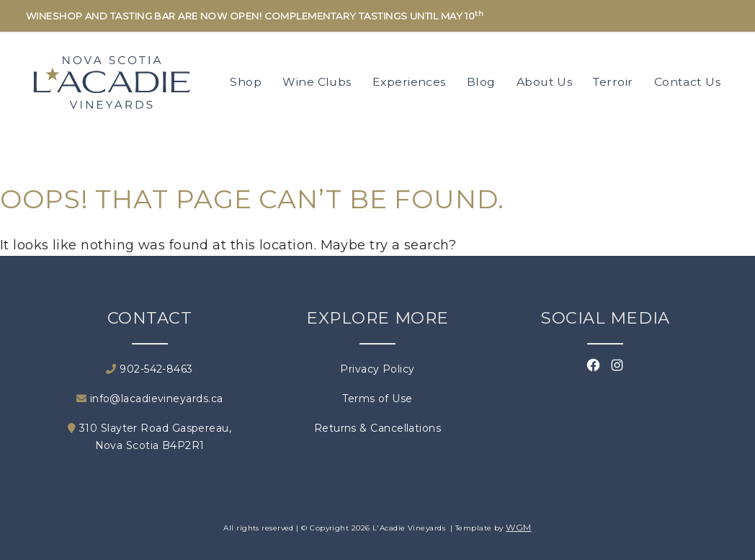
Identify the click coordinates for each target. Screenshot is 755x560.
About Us (545, 82)
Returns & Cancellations (377, 428)
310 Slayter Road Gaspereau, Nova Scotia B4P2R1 (149, 437)
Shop (246, 82)
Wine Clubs (317, 82)
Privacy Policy (377, 369)
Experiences (409, 82)
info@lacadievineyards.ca (150, 399)
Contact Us (688, 82)
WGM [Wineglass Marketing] (518, 527)
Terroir (613, 82)
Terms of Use (377, 399)
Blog (481, 82)
